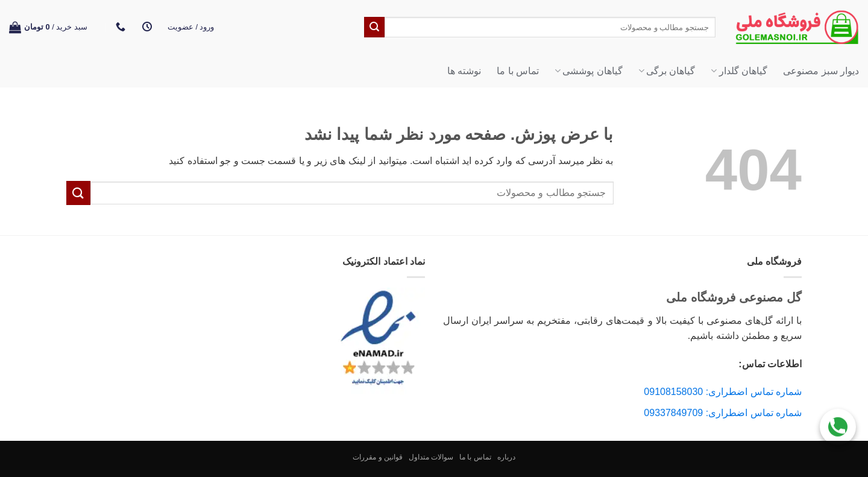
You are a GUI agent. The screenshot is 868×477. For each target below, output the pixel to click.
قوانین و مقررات (378, 457)
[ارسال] (374, 27)
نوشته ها (464, 71)
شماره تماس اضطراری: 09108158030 (723, 392)
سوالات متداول (431, 457)
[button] (191, 27)
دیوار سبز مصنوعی (821, 71)
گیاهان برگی (667, 71)
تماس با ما (518, 71)
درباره (506, 457)
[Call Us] (838, 425)
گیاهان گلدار (739, 71)
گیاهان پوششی (589, 71)
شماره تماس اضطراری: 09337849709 (723, 413)
